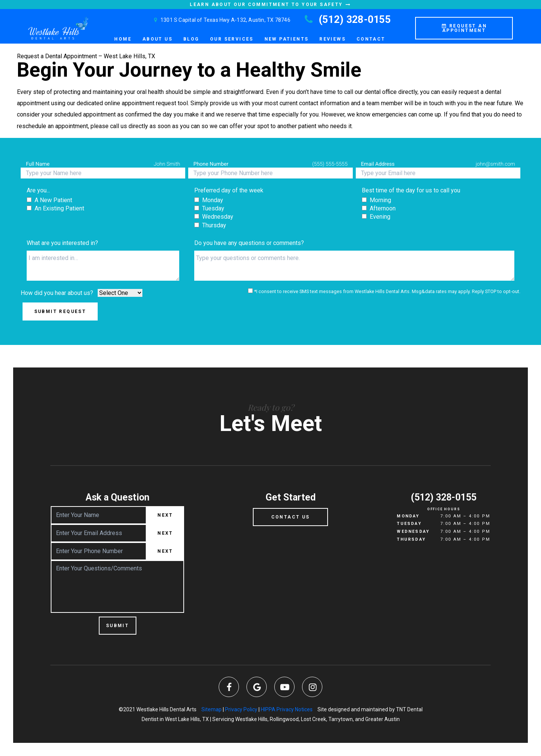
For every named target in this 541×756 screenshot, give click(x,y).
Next (165, 515)
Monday (408, 516)
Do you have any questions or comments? (249, 243)
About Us (157, 39)
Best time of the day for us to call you (411, 190)
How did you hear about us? (57, 293)
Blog (191, 39)
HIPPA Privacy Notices (287, 709)
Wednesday (413, 531)
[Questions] (354, 266)
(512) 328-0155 (346, 20)
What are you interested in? (62, 243)
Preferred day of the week (229, 190)
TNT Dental (409, 709)
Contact (371, 39)
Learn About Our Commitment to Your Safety (270, 5)
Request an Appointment (464, 28)
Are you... (38, 190)
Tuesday (409, 524)
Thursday (411, 539)
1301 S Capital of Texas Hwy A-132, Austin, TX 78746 (221, 20)
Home (123, 39)
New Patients (287, 39)
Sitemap (212, 709)
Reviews (332, 39)
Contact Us (291, 517)
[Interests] (103, 266)
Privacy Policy (241, 709)
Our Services (232, 39)
